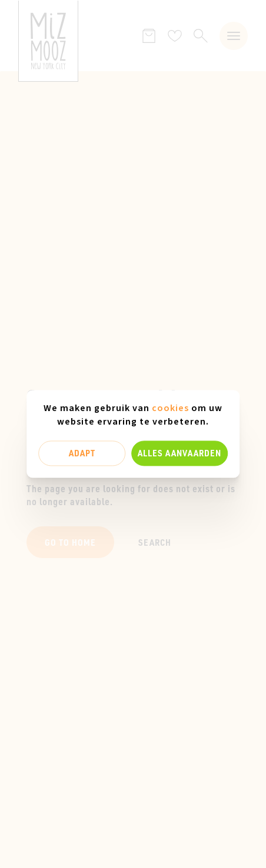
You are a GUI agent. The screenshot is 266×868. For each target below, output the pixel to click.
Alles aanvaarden (179, 453)
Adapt (82, 453)
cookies (170, 408)
